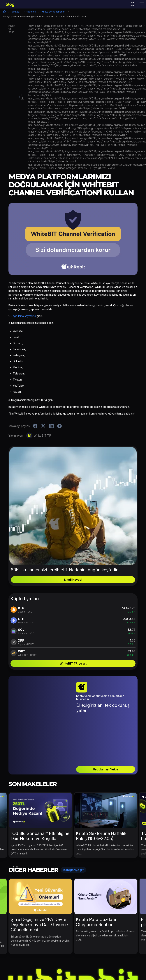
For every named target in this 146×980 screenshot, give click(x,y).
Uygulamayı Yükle (106, 733)
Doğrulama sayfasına (23, 316)
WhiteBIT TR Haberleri (24, 12)
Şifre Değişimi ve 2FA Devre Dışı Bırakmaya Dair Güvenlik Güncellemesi (40, 888)
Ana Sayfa (4, 12)
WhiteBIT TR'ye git (73, 663)
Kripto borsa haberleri (53, 12)
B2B (129, 966)
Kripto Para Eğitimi (110, 966)
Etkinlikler (20, 966)
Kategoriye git (73, 834)
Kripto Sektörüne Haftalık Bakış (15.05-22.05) (101, 800)
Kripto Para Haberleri (44, 966)
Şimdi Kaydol (73, 580)
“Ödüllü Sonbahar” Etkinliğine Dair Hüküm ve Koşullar (40, 800)
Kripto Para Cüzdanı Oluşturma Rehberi (96, 886)
